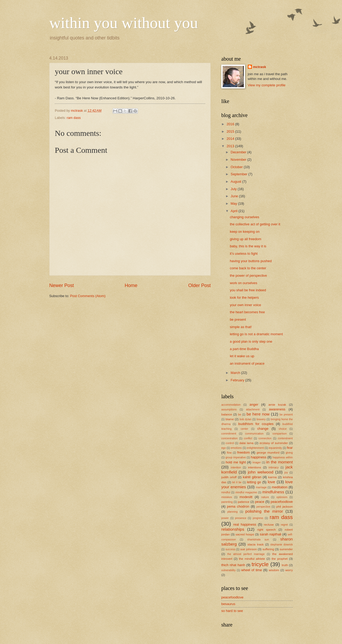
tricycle (260, 564)
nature (265, 497)
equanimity (275, 448)
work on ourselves (244, 283)
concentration (229, 438)
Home (131, 285)
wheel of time (251, 570)
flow (229, 453)
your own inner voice (245, 305)
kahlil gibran (252, 477)
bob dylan (246, 419)
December (239, 152)
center (244, 429)
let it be (237, 482)
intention (236, 468)
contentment (285, 438)
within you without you (124, 23)
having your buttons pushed (251, 261)
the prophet (280, 559)
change (263, 429)
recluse (269, 525)
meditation (280, 487)
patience (244, 502)
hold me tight (236, 462)
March (236, 373)
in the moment (280, 462)
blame (230, 419)
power (225, 518)
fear (290, 448)
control (230, 443)
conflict (248, 438)
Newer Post (62, 285)
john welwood (260, 472)
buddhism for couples (256, 424)
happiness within (283, 457)
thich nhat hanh (233, 565)
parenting (227, 502)
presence (241, 518)
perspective (264, 507)
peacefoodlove (282, 502)
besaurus (228, 604)
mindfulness (273, 492)
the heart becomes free (247, 312)
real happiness (245, 524)
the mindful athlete (252, 559)
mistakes (227, 497)
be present (238, 319)
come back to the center (248, 268)
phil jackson (285, 507)
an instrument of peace (247, 363)
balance (227, 414)
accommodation (231, 405)
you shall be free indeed (248, 290)
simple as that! (241, 327)
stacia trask (256, 544)
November (239, 160)
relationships (233, 529)
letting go (254, 482)
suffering (268, 549)
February (238, 380)
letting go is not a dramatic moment (256, 334)
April (234, 211)
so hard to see (232, 611)
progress (258, 518)
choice (283, 429)
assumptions (229, 410)
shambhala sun (258, 540)
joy (286, 473)
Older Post (199, 285)
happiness (258, 457)
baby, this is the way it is (248, 246)
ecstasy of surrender (274, 443)
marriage (261, 487)
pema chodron (238, 506)
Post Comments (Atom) (88, 296)
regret (284, 525)
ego (224, 448)
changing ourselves (244, 217)
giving (289, 453)
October (237, 167)
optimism (282, 497)
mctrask (260, 67)
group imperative (236, 457)
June (235, 196)
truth (285, 565)
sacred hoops (245, 534)
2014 (231, 139)
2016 (231, 124)
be (239, 415)
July (234, 189)
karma (272, 477)
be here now (258, 414)
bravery (261, 419)
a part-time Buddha (244, 349)
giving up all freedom (246, 239)
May (234, 204)
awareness (277, 409)
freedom (243, 452)
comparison (279, 434)
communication (254, 434)
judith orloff (229, 477)
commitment (229, 434)
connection (265, 438)
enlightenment (255, 448)
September (239, 174)
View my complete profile (267, 85)
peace (260, 502)
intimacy (274, 468)
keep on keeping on (245, 232)
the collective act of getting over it (255, 224)
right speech (267, 530)
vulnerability (228, 570)
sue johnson (249, 549)
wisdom (274, 570)
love (271, 482)
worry (289, 570)
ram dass (74, 118)
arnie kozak (277, 405)
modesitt (246, 497)
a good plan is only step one (251, 341)
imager (257, 462)
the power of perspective (248, 276)
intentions (255, 467)
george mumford (268, 453)
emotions (236, 448)
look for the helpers (244, 298)
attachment (253, 410)
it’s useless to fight (244, 254)
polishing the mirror (264, 511)
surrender (286, 549)
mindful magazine (246, 492)
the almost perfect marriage (246, 554)
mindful (226, 492)
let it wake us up (242, 356)
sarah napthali (270, 534)
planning (233, 512)
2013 (231, 146)
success (230, 549)
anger (254, 404)
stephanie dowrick (282, 545)
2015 (231, 131)
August (236, 182)
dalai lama (246, 443)
